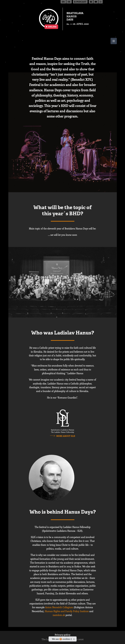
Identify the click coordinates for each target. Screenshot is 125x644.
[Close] (74, 638)
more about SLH (66, 436)
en (63, 2)
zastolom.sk (59, 615)
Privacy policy (63, 635)
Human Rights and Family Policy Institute (67, 611)
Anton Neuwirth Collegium (59, 607)
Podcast (80, 2)
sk (69, 2)
